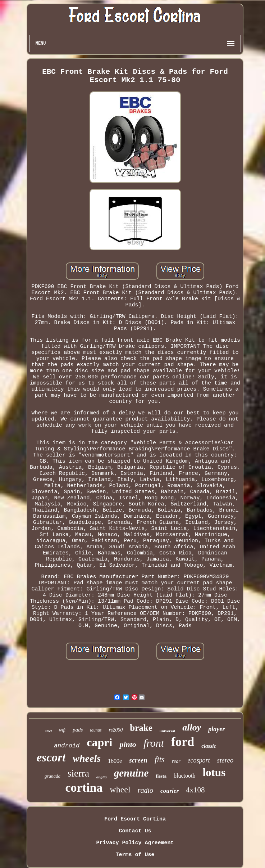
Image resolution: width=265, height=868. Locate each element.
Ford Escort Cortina (135, 819)
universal (167, 731)
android (67, 746)
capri (99, 742)
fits (160, 759)
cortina (84, 788)
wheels (87, 758)
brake (141, 728)
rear (176, 761)
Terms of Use (135, 855)
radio (145, 790)
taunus (96, 730)
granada (52, 776)
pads (78, 730)
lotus (214, 772)
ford (183, 742)
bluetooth (184, 776)
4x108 (195, 790)
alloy (192, 727)
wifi (62, 730)
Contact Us (135, 831)
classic (209, 746)
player (216, 729)
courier (170, 791)
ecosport (199, 760)
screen (138, 760)
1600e (115, 761)
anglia (102, 777)
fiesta (161, 776)
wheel (120, 790)
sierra (78, 773)
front (154, 743)
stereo (225, 760)
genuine (131, 773)
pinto (128, 744)
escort (51, 757)
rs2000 (116, 730)
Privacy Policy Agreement (135, 843)
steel (49, 731)
